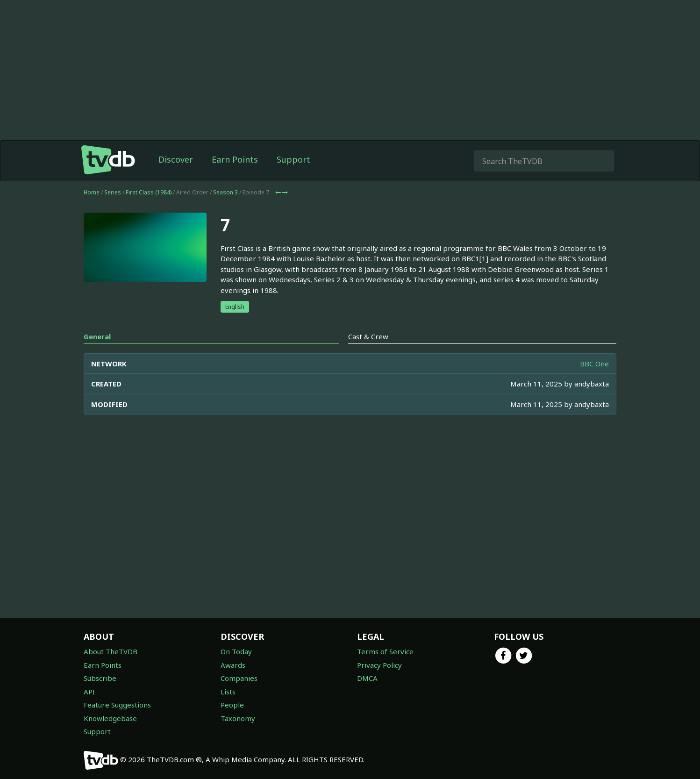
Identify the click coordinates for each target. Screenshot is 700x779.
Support (293, 178)
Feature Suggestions (117, 705)
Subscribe (100, 678)
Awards (233, 665)
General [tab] (97, 355)
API (89, 692)
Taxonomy (238, 718)
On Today (236, 651)
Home (92, 211)
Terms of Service (385, 651)
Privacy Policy (379, 665)
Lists (228, 692)
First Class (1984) (149, 211)
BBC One (594, 382)
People (232, 705)
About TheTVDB (111, 651)
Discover (176, 178)
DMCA (367, 678)
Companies (239, 678)
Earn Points (235, 178)
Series (113, 211)
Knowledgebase (110, 718)
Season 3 (225, 211)
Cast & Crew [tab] (368, 355)
